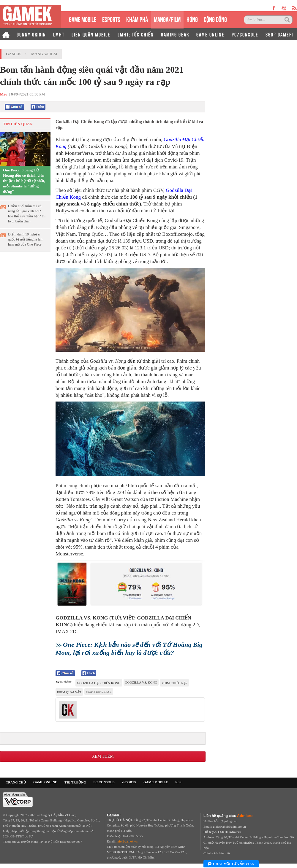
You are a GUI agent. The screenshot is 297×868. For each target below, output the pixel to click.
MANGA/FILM (167, 19)
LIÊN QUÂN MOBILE (91, 34)
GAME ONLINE (210, 34)
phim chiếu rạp (174, 683)
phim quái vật (69, 692)
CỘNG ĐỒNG (215, 19)
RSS (178, 782)
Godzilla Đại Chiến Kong (99, 683)
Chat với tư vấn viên (231, 864)
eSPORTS (111, 19)
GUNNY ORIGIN (31, 34)
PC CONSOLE (104, 782)
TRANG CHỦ (16, 782)
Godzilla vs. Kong (141, 682)
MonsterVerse (99, 692)
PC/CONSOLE (245, 34)
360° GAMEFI (279, 34)
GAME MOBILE (83, 19)
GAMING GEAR (175, 34)
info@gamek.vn (127, 841)
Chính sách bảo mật (217, 853)
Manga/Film (44, 54)
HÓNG (192, 19)
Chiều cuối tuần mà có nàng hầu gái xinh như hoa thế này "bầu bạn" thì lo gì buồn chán (27, 214)
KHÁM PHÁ (137, 19)
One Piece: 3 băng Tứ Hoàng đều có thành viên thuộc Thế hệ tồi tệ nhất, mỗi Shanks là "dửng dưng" (24, 181)
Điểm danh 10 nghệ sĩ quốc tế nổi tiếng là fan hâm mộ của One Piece (25, 239)
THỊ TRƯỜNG (75, 782)
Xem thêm (103, 756)
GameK (14, 54)
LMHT (59, 34)
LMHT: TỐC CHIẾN (136, 34)
